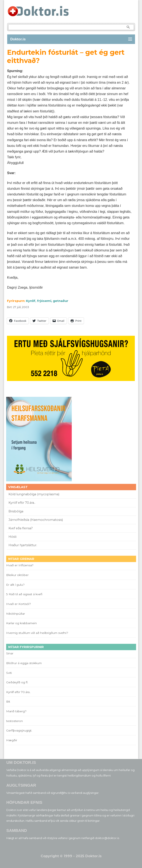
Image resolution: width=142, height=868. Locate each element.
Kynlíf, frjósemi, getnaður (47, 301)
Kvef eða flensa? (21, 528)
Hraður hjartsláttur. (23, 545)
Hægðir (12, 740)
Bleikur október (17, 575)
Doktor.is (18, 39)
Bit (8, 701)
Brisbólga (16, 511)
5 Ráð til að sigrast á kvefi (25, 594)
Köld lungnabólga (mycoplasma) (34, 494)
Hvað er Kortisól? (19, 604)
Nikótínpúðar (16, 614)
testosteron (14, 721)
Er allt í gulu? (16, 585)
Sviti (9, 673)
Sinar (10, 653)
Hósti (12, 537)
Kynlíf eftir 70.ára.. (22, 503)
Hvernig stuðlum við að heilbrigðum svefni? (37, 633)
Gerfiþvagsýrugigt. (19, 730)
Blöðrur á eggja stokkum (24, 663)
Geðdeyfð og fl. (17, 682)
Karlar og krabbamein (21, 623)
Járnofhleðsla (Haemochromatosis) (36, 520)
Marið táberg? (16, 711)
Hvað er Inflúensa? (20, 565)
